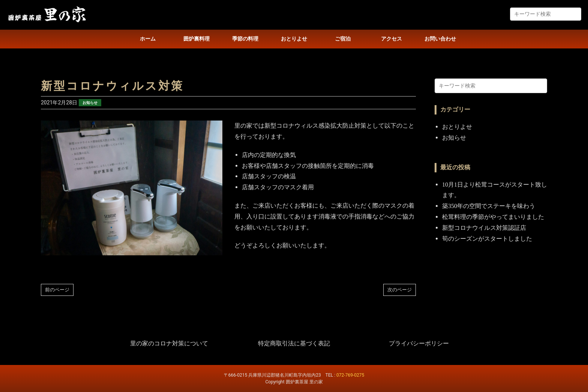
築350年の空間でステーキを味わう (489, 206)
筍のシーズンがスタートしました (487, 239)
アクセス (391, 39)
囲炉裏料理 (196, 39)
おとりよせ (294, 39)
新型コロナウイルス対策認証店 (484, 228)
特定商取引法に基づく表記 (294, 343)
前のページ (57, 290)
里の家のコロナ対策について (169, 343)
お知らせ (90, 103)
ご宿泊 (343, 39)
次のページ (400, 290)
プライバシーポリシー (419, 343)
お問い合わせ (440, 39)
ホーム (148, 39)
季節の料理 (245, 39)
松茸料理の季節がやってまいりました (493, 217)
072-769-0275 (350, 375)
